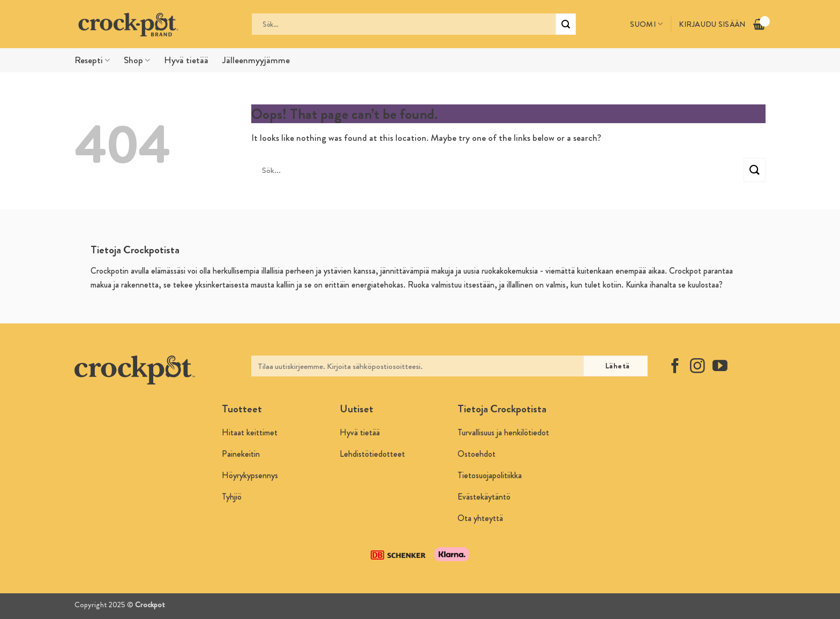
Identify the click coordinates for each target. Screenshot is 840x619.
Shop (137, 60)
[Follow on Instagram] (697, 367)
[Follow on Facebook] (675, 367)
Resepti (92, 60)
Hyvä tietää (186, 60)
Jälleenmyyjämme (256, 60)
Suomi (646, 24)
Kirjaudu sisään (712, 24)
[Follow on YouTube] (720, 367)
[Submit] (566, 24)
